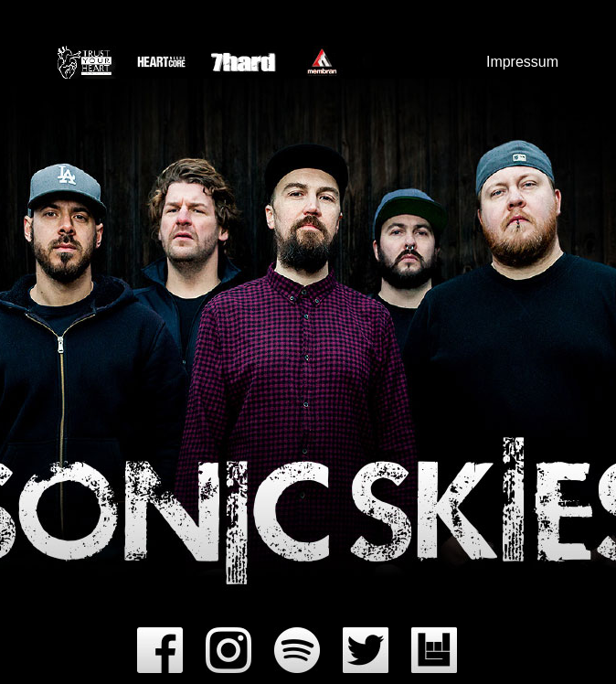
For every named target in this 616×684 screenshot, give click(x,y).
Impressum (522, 62)
